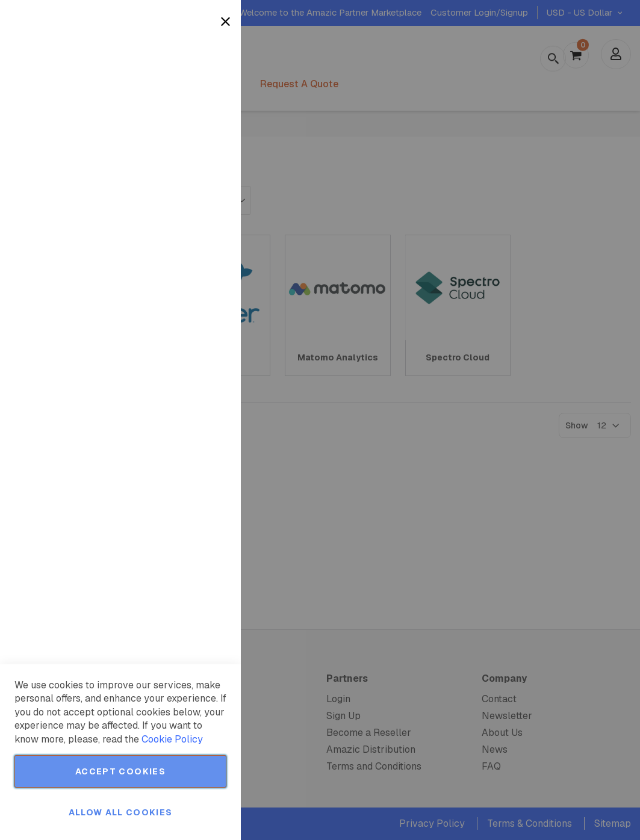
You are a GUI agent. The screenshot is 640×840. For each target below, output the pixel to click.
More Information (192, 98)
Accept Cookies (120, 771)
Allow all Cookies (121, 812)
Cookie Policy (172, 739)
